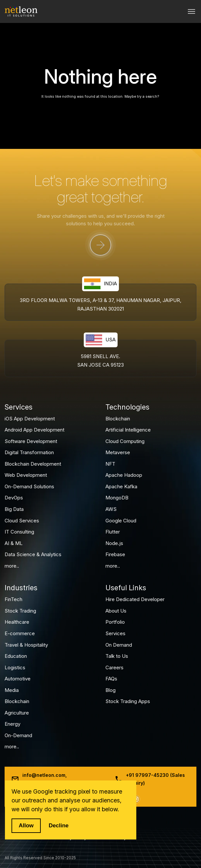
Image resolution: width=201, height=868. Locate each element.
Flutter (113, 532)
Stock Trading (20, 611)
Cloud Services (22, 521)
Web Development (26, 475)
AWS (111, 509)
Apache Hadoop (124, 475)
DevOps (14, 498)
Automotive (18, 679)
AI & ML (14, 543)
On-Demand (18, 735)
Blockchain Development (33, 464)
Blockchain (118, 419)
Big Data (14, 509)
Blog (111, 690)
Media (12, 690)
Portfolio (115, 622)
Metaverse (118, 452)
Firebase (115, 554)
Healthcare (17, 622)
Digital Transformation (29, 452)
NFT (110, 464)
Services (115, 633)
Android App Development (34, 430)
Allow (26, 826)
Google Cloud (121, 521)
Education (16, 656)
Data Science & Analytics (33, 554)
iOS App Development (30, 419)
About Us (116, 611)
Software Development (31, 441)
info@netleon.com (44, 775)
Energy (12, 724)
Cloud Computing (125, 441)
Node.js (114, 543)
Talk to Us (117, 656)
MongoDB (117, 498)
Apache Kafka (121, 486)
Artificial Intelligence (128, 430)
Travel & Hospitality (26, 645)
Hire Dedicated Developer (135, 599)
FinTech (13, 599)
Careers (114, 667)
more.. (12, 566)
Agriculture (17, 713)
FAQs (111, 679)
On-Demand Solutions (29, 486)
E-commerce (20, 633)
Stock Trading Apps (128, 701)
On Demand (119, 645)
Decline (58, 826)
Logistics (15, 667)
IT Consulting (19, 532)
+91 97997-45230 (147, 775)
